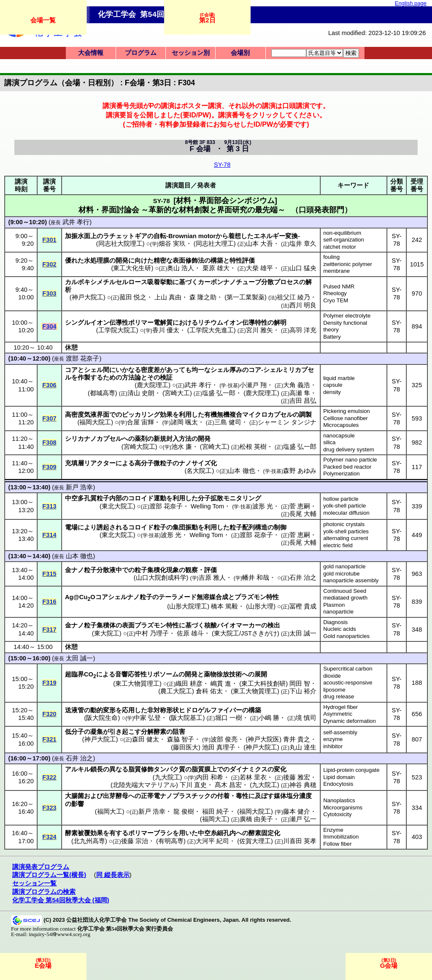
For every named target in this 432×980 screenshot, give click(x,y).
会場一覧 (43, 20)
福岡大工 (110, 812)
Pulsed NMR (339, 286)
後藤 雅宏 (297, 777)
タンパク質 (169, 769)
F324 (49, 837)
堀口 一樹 (229, 718)
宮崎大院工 (139, 447)
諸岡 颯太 (184, 422)
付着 (223, 796)
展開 (261, 674)
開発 (122, 261)
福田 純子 (216, 812)
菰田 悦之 (133, 297)
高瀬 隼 (300, 393)
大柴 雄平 (259, 268)
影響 (78, 804)
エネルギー (269, 236)
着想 (235, 236)
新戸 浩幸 (79, 487)
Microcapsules (341, 425)
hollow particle (341, 499)
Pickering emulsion (347, 411)
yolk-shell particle (344, 506)
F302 (49, 264)
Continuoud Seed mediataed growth (345, 595)
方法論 (131, 377)
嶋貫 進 (221, 684)
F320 (49, 714)
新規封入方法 (173, 439)
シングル (78, 323)
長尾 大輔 (303, 514)
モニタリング (242, 498)
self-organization (344, 240)
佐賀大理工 (255, 841)
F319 (49, 683)
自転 (160, 236)
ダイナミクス (248, 769)
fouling (331, 257)
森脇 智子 (181, 739)
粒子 (160, 527)
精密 (160, 261)
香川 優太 (166, 330)
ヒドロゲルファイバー (211, 710)
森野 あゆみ (300, 471)
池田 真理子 (219, 747)
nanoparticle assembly (351, 580)
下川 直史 (193, 785)
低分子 (74, 732)
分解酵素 (154, 732)
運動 (160, 498)
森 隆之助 (203, 297)
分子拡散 (211, 498)
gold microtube (342, 574)
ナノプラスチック (185, 796)
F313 (49, 506)
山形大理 (261, 606)
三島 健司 (228, 422)
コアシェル (111, 597)
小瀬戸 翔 (253, 385)
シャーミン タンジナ (287, 422)
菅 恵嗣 (300, 506)
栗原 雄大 (216, 268)
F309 (49, 467)
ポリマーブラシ (150, 833)
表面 (128, 625)
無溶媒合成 (212, 597)
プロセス (286, 282)
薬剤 (141, 439)
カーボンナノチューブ (229, 282)
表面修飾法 (188, 261)
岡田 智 (300, 684)
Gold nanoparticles (346, 636)
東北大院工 (117, 506)
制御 (280, 527)
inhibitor (333, 746)
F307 (49, 418)
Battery (332, 337)
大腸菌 (74, 796)
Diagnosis (335, 622)
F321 (49, 739)
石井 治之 (303, 578)
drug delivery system (349, 449)
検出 (274, 625)
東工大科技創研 (263, 684)
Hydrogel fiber (340, 707)
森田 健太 (146, 739)
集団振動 (185, 527)
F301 (49, 240)
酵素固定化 (264, 833)
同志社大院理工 (120, 244)
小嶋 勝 (269, 718)
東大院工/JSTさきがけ (246, 633)
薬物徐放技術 (223, 674)
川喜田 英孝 (300, 841)
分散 (267, 282)
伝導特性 (255, 323)
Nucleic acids (340, 629)
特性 (273, 597)
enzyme (333, 739)
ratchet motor (340, 247)
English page (411, 3)
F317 (49, 630)
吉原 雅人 (212, 578)
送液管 (74, 710)
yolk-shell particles (346, 531)
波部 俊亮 (224, 739)
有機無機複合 (223, 415)
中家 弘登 (147, 718)
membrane (336, 271)
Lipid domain (339, 777)
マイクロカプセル (267, 415)
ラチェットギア (125, 236)
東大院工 (107, 633)
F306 (49, 385)
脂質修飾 (141, 769)
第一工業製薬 (246, 297)
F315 (49, 574)
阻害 (179, 732)
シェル (93, 370)
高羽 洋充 (303, 330)
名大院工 (199, 471)
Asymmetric (338, 714)
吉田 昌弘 (303, 401)
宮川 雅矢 (259, 330)
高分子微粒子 (154, 463)
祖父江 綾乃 (293, 297)
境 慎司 (306, 718)
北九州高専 (89, 841)
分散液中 (109, 570)
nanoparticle (338, 612)
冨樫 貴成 (303, 606)
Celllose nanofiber (346, 418)
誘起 (103, 527)
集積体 (106, 625)
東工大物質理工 (137, 684)
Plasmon (334, 605)
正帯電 (150, 796)
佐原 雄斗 (190, 633)
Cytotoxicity (337, 814)
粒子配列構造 (248, 527)
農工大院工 (176, 691)
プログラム (141, 53)
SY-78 (222, 165)
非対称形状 (163, 710)
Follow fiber (337, 844)
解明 (280, 323)
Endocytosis (338, 784)
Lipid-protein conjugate (351, 770)
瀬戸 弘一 (303, 819)
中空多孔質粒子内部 (93, 498)
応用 (128, 710)
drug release (339, 696)
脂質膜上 (204, 769)
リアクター (100, 463)
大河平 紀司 (212, 841)
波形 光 (263, 506)
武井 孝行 (76, 222)
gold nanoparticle (344, 566)
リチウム (211, 323)
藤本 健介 (297, 812)
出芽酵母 (116, 796)
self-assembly (340, 732)
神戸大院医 (263, 739)
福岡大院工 (95, 422)
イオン (100, 323)
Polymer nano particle (350, 460)
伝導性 (119, 323)
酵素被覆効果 (84, 833)
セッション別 (191, 53)
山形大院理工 (188, 606)
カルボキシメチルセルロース (106, 282)
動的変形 (103, 710)
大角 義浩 (297, 385)
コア (71, 370)
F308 (49, 442)
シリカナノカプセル (93, 439)
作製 (84, 377)
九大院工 (167, 777)
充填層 (74, 463)
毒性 (242, 796)
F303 (49, 293)
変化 (280, 769)
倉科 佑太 (209, 691)
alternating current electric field (346, 542)
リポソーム (163, 674)
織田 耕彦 (189, 684)
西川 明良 (303, 305)
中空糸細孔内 (217, 833)
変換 (292, 236)
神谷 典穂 (303, 785)
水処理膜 (97, 261)
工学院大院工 (117, 330)
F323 (49, 808)
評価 (211, 570)
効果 (166, 415)
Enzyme (333, 830)
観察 (192, 570)
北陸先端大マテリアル (144, 785)
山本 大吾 (259, 244)
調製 (305, 415)
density (332, 392)
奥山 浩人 (181, 268)
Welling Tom (207, 506)
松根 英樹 (253, 447)
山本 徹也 (241, 471)
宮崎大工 (177, 393)
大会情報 (91, 53)
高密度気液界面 (87, 415)
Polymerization (342, 474)
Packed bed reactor (347, 467)
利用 (185, 415)
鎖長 (97, 769)
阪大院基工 (187, 718)
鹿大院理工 (153, 385)
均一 (198, 370)
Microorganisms (343, 808)
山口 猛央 (303, 268)
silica (329, 442)
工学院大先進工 (212, 330)
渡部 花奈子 (82, 358)
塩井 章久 (303, 244)
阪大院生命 (102, 718)
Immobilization (341, 837)
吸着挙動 (160, 282)
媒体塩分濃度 (293, 796)
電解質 (163, 323)
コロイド (141, 498)
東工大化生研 (132, 268)
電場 (71, 527)
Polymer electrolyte (347, 316)
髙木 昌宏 (228, 785)
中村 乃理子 (152, 633)
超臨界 (74, 674)
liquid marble (339, 378)
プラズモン (250, 597)
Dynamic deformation (350, 721)
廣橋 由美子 (256, 819)
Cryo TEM (336, 300)
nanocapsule (339, 436)
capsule (333, 385)
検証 (166, 377)
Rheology (335, 293)
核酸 (211, 625)
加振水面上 (81, 236)
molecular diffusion (346, 513)
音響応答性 (131, 674)
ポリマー (141, 323)
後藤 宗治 (135, 841)
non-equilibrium (342, 233)
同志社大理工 (215, 244)
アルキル (78, 769)
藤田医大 (186, 747)
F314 (49, 535)
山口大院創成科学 (161, 578)
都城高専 (103, 393)
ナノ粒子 (84, 570)
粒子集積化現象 (157, 570)
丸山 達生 (303, 747)
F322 (49, 777)
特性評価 (242, 261)
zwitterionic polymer (348, 264)
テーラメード (178, 597)
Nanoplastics (339, 800)
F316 (49, 602)
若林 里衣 (253, 777)
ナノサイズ (195, 463)
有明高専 (171, 841)
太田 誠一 (303, 633)
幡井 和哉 (256, 578)
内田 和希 (210, 777)
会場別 (240, 53)
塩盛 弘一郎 (219, 393)
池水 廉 (182, 447)
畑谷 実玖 (172, 244)
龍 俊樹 (184, 812)
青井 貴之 (297, 739)
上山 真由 (168, 297)
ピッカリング (141, 415)
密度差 (150, 370)
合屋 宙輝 (140, 422)
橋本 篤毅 (224, 606)
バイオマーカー (239, 625)
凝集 (97, 732)
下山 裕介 (303, 691)
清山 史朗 (141, 393)
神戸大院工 (88, 297)
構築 (217, 261)
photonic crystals (344, 524)
